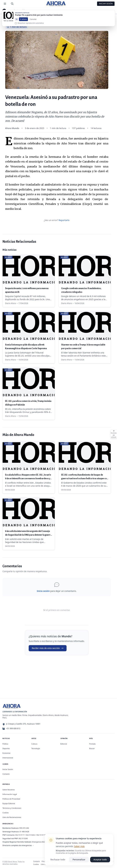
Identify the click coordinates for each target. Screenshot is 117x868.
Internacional (8, 758)
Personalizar (79, 859)
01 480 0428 (24, 832)
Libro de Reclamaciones (12, 817)
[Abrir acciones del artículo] (114, 434)
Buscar (92, 748)
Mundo (13, 11)
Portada (92, 744)
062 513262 (31, 835)
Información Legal (10, 794)
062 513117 (20, 835)
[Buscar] (12, 4)
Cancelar (33, 21)
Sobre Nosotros (9, 790)
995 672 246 (24, 828)
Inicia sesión (43, 591)
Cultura (34, 744)
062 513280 (23, 838)
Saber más (79, 846)
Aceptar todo (100, 859)
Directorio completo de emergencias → (18, 845)
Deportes (6, 748)
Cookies (6, 813)
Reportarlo (64, 220)
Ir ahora (23, 21)
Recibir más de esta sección (48, 648)
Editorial (64, 744)
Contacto (6, 774)
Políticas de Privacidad (11, 799)
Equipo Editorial (9, 803)
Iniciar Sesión (106, 4)
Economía (6, 753)
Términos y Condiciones (12, 808)
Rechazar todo (58, 859)
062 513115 (41, 835)
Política (5, 744)
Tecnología (36, 748)
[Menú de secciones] (5, 4)
